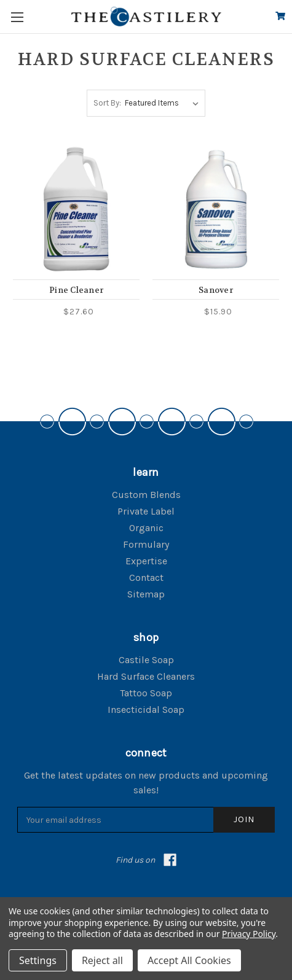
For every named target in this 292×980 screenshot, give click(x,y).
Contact (146, 577)
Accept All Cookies (189, 960)
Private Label (146, 511)
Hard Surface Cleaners (146, 676)
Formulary (146, 544)
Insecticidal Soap (146, 710)
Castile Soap (146, 660)
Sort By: (107, 103)
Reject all (102, 960)
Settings (38, 960)
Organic (146, 528)
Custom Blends (146, 495)
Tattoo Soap (146, 693)
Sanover (216, 290)
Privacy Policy (249, 934)
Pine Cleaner (76, 290)
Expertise (146, 561)
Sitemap (146, 594)
